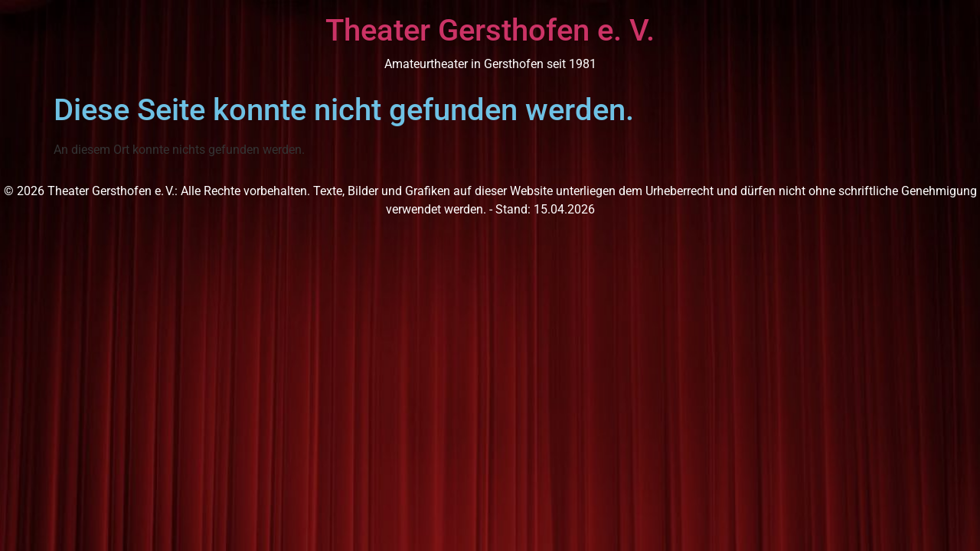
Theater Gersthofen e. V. (490, 30)
